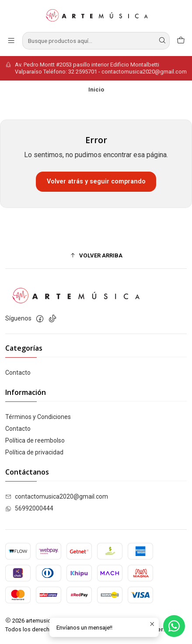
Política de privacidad (34, 452)
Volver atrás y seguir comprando (96, 181)
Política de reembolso (35, 440)
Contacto (18, 373)
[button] (96, 255)
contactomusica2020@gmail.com (57, 496)
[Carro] (181, 40)
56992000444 (29, 508)
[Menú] (11, 40)
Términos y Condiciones (38, 417)
